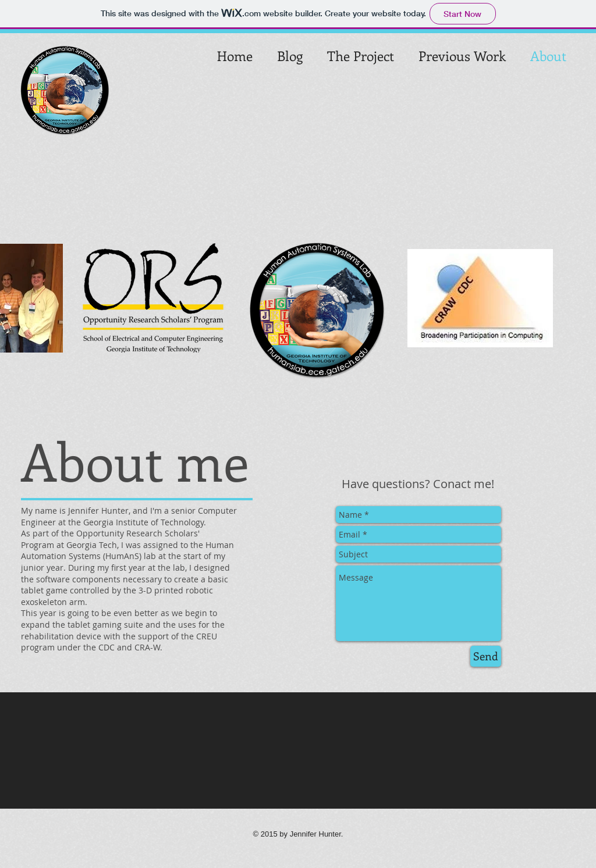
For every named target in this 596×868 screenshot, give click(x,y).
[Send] (486, 656)
